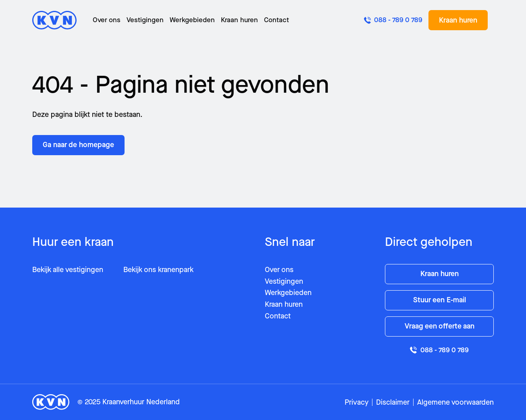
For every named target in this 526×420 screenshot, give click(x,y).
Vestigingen (145, 20)
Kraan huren (239, 20)
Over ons (107, 20)
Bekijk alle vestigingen (68, 270)
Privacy (357, 402)
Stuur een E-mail (440, 300)
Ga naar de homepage (78, 145)
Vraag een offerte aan (440, 326)
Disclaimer (393, 402)
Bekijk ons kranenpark (158, 270)
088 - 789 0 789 (439, 350)
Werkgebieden (192, 20)
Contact (277, 20)
